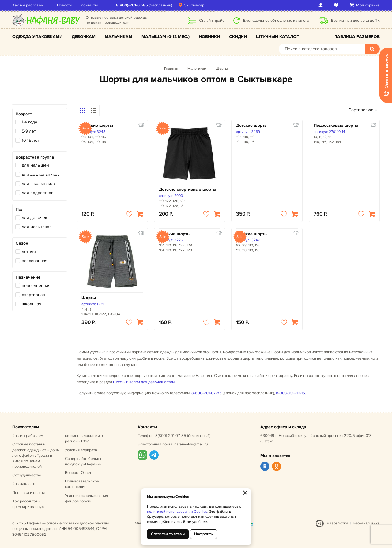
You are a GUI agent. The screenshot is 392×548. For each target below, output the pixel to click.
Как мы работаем (28, 5)
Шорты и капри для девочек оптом (144, 382)
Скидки (238, 37)
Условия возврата (81, 450)
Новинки (209, 37)
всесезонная (35, 261)
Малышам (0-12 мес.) (166, 37)
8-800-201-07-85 (207, 393)
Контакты (89, 5)
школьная (32, 304)
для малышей (35, 165)
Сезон (22, 243)
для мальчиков (37, 227)
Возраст (24, 114)
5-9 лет (29, 131)
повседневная (36, 285)
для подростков (38, 193)
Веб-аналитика (366, 523)
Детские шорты (97, 125)
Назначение (28, 277)
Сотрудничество (27, 475)
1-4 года (29, 122)
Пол (20, 210)
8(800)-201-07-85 (132, 5)
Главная (171, 69)
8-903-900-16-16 (290, 393)
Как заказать (24, 484)
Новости (64, 5)
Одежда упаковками (37, 37)
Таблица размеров (357, 37)
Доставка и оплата (29, 493)
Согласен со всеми (168, 534)
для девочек (34, 218)
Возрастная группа (35, 157)
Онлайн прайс (212, 21)
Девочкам (84, 37)
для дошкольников (41, 174)
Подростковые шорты (336, 125)
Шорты (222, 69)
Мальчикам (119, 37)
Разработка (337, 523)
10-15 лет (30, 140)
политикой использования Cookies (177, 512)
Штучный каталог (277, 37)
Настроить (204, 534)
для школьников (38, 184)
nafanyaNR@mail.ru (191, 444)
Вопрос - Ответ (78, 473)
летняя (29, 251)
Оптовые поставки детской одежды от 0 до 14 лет (36, 455)
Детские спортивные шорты (188, 189)
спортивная (33, 295)
